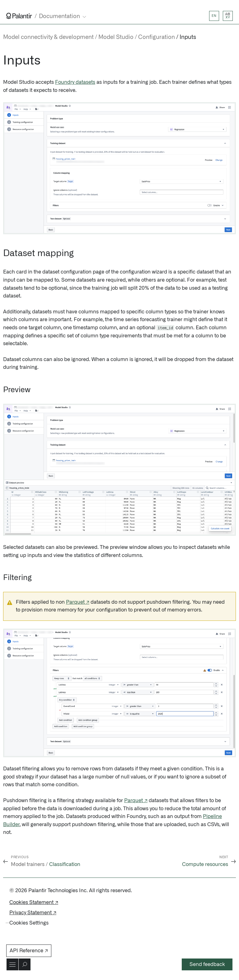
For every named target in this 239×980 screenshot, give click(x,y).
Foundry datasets (75, 82)
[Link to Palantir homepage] (19, 16)
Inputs (188, 37)
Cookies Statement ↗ (34, 902)
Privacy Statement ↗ (33, 913)
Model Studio (116, 37)
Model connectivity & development (48, 37)
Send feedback (207, 964)
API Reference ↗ (29, 951)
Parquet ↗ (78, 602)
